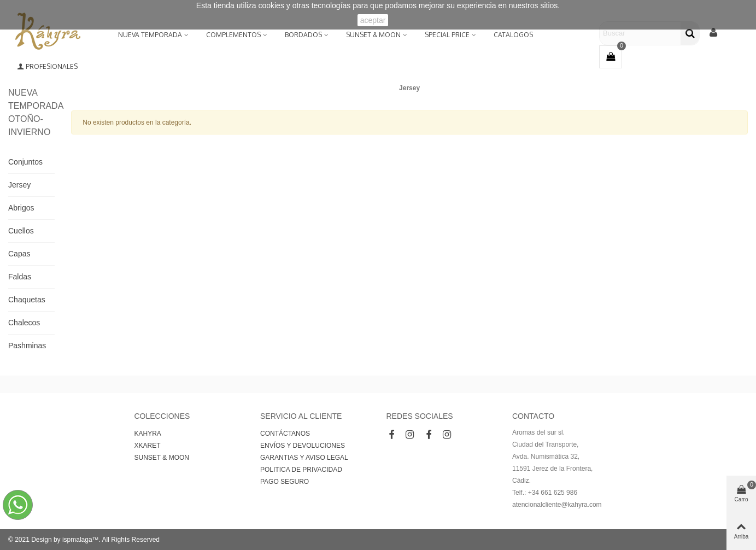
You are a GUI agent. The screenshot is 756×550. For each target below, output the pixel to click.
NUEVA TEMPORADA (150, 35)
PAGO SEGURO (285, 482)
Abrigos (21, 208)
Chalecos (24, 323)
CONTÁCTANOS (285, 434)
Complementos (233, 35)
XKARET (148, 446)
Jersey (19, 185)
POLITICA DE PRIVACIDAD (301, 470)
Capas (19, 254)
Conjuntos (25, 162)
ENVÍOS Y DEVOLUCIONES (303, 446)
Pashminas (27, 346)
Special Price (447, 35)
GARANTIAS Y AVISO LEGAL (304, 458)
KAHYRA (148, 434)
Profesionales (47, 66)
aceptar (373, 20)
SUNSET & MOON (373, 35)
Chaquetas (27, 300)
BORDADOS (303, 35)
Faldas (20, 277)
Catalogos (513, 35)
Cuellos (21, 231)
